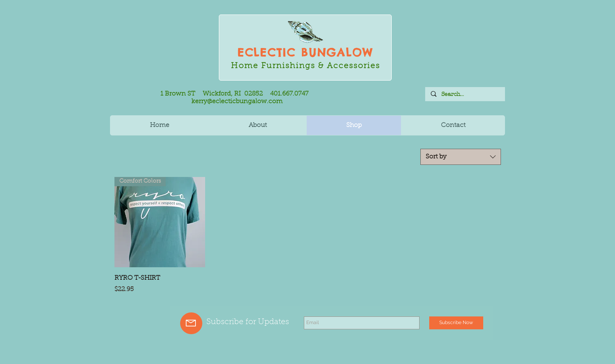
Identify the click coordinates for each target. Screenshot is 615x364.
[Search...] (465, 94)
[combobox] (461, 157)
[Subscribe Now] (456, 323)
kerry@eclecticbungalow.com (237, 102)
